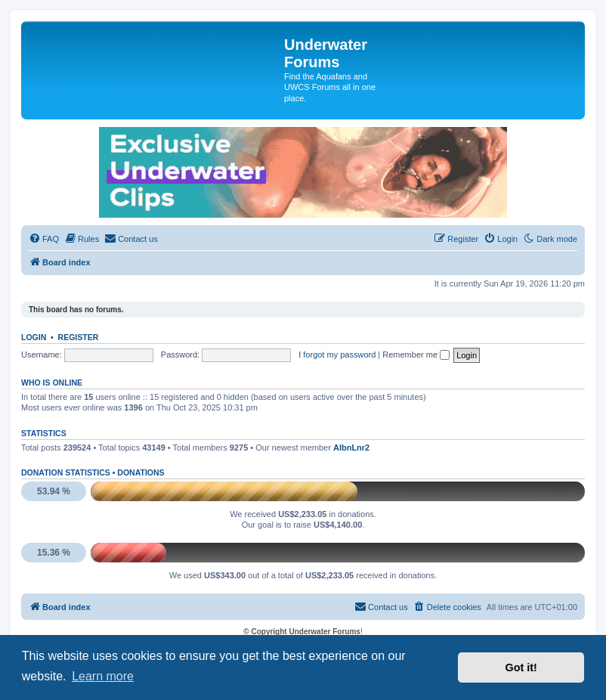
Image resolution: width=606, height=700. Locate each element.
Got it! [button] (521, 667)
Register (79, 337)
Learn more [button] (103, 676)
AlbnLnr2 (351, 448)
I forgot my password (337, 355)
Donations (141, 472)
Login (34, 337)
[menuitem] (44, 239)
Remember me (416, 355)
